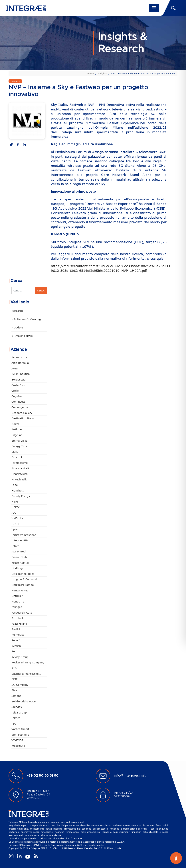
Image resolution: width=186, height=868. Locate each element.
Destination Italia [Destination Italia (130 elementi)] (23, 418)
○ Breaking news (22, 336)
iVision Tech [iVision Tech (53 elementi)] (19, 557)
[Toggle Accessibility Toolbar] (176, 858)
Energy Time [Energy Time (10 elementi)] (20, 446)
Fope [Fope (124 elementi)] (15, 485)
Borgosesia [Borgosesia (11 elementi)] (18, 380)
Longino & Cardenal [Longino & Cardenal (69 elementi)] (24, 579)
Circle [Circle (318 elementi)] (15, 391)
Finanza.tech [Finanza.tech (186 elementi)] (20, 474)
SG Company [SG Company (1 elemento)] (20, 685)
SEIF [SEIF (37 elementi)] (14, 679)
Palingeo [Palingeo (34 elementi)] (17, 607)
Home (91, 73)
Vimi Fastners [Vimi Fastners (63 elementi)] (20, 735)
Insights (102, 73)
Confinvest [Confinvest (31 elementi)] (18, 402)
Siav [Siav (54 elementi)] (14, 690)
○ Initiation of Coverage (27, 319)
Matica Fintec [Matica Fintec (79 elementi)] (20, 590)
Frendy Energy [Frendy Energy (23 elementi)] (21, 496)
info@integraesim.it (130, 776)
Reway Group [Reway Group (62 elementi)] (20, 657)
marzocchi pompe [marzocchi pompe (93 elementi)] (23, 585)
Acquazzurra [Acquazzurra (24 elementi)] (19, 357)
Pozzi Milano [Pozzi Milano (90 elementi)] (19, 624)
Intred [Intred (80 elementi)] (15, 546)
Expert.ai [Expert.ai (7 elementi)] (17, 457)
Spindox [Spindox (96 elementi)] (17, 707)
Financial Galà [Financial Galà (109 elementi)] (20, 468)
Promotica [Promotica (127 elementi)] (18, 635)
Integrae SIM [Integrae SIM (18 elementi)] (20, 540)
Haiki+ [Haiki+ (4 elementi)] (16, 502)
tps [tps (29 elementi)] (14, 724)
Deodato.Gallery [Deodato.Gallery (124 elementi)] (22, 413)
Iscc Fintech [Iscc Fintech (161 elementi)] (19, 551)
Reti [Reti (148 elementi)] (14, 651)
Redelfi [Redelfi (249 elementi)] (16, 640)
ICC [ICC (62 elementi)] (14, 513)
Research (17, 311)
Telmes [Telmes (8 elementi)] (16, 718)
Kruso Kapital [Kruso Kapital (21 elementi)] (20, 563)
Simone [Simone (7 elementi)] (16, 696)
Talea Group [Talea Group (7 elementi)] (19, 712)
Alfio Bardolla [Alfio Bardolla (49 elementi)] (20, 363)
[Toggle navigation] (154, 8)
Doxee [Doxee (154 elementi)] (15, 424)
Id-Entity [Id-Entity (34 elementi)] (17, 518)
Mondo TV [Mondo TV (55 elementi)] (18, 601)
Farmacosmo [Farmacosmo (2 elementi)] (20, 463)
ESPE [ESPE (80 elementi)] (15, 452)
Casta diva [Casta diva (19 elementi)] (18, 385)
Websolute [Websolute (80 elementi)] (18, 746)
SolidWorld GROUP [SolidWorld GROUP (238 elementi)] (24, 701)
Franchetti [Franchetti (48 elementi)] (18, 490)
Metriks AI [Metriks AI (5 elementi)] (18, 596)
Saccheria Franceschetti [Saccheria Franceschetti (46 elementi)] (26, 674)
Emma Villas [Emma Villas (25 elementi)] (19, 441)
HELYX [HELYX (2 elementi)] (16, 507)
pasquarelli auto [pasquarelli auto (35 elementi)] (22, 613)
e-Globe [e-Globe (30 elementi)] (17, 429)
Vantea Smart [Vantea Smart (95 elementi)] (20, 729)
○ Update (17, 327)
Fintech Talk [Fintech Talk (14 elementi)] (19, 479)
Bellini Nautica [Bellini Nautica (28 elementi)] (21, 374)
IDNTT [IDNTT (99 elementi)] (16, 524)
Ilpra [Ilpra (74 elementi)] (14, 529)
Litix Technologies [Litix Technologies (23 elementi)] (23, 574)
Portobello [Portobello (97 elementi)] (18, 618)
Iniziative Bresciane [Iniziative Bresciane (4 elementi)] (24, 535)
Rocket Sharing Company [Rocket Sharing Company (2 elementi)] (28, 662)
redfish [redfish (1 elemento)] (16, 646)
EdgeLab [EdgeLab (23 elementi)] (17, 435)
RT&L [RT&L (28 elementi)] (15, 668)
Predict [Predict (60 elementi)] (16, 629)
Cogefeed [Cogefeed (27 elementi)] (17, 396)
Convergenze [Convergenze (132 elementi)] (20, 407)
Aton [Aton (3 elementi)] (15, 368)
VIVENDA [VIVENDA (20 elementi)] (17, 740)
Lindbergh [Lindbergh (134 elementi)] (18, 568)
